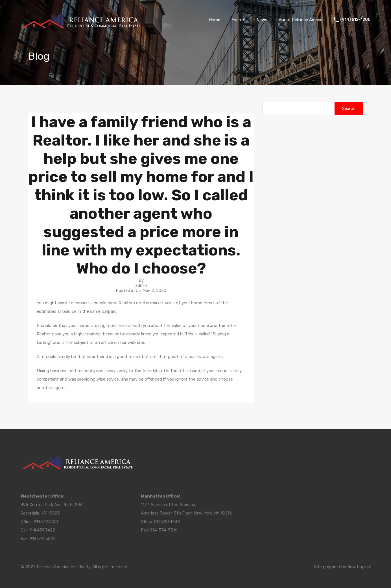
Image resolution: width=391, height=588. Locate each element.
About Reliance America (302, 20)
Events (238, 20)
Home (214, 20)
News (262, 20)
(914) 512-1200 (355, 20)
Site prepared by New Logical (342, 567)
